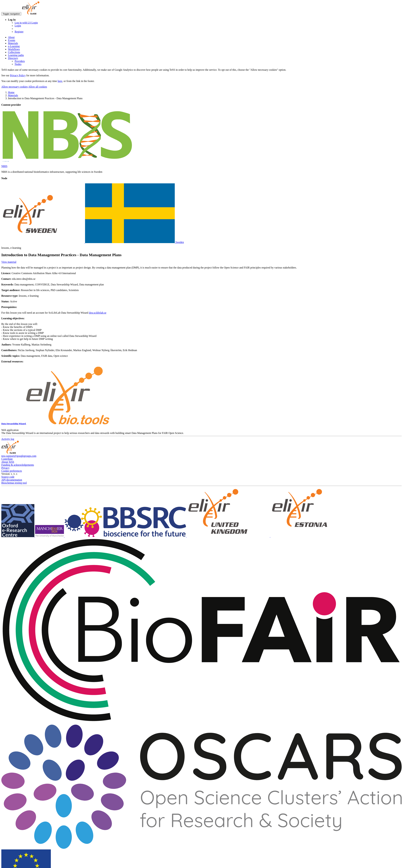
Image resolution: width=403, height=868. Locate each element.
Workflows (14, 49)
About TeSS (8, 462)
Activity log (8, 439)
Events (12, 40)
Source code (8, 477)
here (60, 81)
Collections (14, 52)
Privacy (5, 468)
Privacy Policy (18, 75)
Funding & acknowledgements (18, 465)
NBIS (4, 166)
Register (19, 32)
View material (9, 262)
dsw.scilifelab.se (98, 313)
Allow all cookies (38, 87)
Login (18, 26)
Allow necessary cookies (15, 87)
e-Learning (14, 46)
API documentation (12, 480)
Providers (20, 61)
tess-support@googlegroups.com (19, 456)
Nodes (18, 64)
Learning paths (16, 55)
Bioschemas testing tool (14, 483)
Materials (13, 43)
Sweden (93, 242)
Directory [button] (13, 58)
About (11, 37)
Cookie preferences (12, 471)
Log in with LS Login (26, 23)
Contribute (7, 459)
